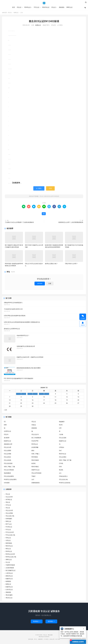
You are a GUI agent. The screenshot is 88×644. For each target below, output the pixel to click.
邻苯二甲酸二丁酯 (9, 467)
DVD (60, 467)
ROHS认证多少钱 (11, 557)
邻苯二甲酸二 (36, 454)
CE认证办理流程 (9, 470)
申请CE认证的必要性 (10, 479)
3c (60, 444)
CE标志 (34, 425)
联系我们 (37, 621)
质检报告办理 (8, 444)
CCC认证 (8, 505)
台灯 (33, 479)
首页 (14, 7)
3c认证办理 (9, 497)
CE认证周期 (7, 454)
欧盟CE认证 (7, 441)
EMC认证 (8, 521)
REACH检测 (35, 460)
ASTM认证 (9, 500)
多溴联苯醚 (35, 447)
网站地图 (50, 635)
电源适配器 (7, 473)
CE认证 (44, 3)
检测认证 (16, 13)
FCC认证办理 (10, 532)
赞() (60, 25)
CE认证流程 (63, 438)
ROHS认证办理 (10, 554)
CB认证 (8, 502)
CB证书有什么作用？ (71, 264)
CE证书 (6, 434)
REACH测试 (35, 467)
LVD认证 (8, 540)
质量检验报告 (36, 483)
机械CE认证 (63, 441)
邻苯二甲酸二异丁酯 (65, 460)
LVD (60, 428)
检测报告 (8, 581)
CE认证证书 (35, 434)
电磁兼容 (62, 422)
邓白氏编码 (9, 595)
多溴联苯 (7, 438)
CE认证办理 (7, 447)
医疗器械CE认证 (11, 570)
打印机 (61, 463)
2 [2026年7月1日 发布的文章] (33, 394)
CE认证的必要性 (9, 476)
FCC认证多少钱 (10, 535)
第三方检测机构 (36, 438)
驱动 (33, 451)
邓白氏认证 (9, 598)
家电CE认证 (9, 576)
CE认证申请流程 (36, 473)
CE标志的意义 (63, 476)
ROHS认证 (28, 7)
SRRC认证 (69, 7)
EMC (5, 425)
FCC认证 (37, 7)
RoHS (61, 425)
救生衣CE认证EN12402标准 (44, 21)
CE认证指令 (7, 457)
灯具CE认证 (9, 590)
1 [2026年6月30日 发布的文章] (21, 394)
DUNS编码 (9, 519)
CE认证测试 (63, 457)
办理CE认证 (7, 431)
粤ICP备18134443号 (44, 637)
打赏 (50, 188)
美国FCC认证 (35, 470)
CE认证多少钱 (63, 479)
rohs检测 (7, 483)
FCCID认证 (9, 527)
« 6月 (5, 410)
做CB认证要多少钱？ (51, 264)
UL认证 (8, 562)
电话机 (61, 470)
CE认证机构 (7, 460)
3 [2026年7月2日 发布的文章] (44, 394)
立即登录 (40, 283)
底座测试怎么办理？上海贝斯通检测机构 (71, 222)
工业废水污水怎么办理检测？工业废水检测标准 (19, 222)
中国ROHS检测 (10, 565)
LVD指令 (62, 447)
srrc (60, 473)
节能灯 (34, 476)
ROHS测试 (35, 457)
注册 (50, 283)
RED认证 (8, 549)
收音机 (34, 463)
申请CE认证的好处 (65, 483)
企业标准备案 (10, 568)
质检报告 (62, 7)
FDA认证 (8, 538)
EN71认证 (9, 524)
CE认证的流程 (8, 463)
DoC (60, 451)
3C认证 (54, 7)
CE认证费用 (7, 451)
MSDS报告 (9, 543)
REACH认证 (46, 7)
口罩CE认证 (9, 573)
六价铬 (61, 434)
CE (44, 214)
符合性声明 (35, 441)
